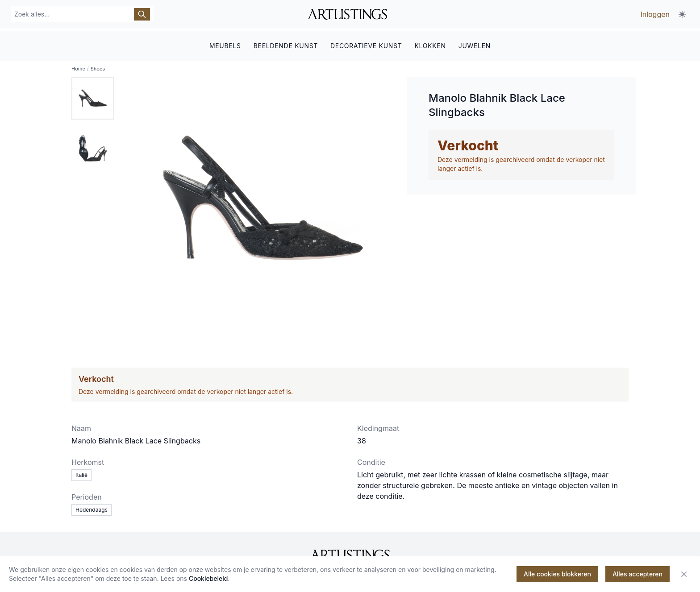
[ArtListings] (350, 553)
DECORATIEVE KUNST (366, 43)
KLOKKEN (430, 43)
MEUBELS (225, 43)
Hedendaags (92, 508)
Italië (81, 473)
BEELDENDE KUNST (286, 43)
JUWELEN (475, 43)
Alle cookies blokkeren (557, 574)
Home (78, 67)
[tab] (93, 96)
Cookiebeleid (208, 578)
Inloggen (655, 14)
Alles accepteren (637, 574)
